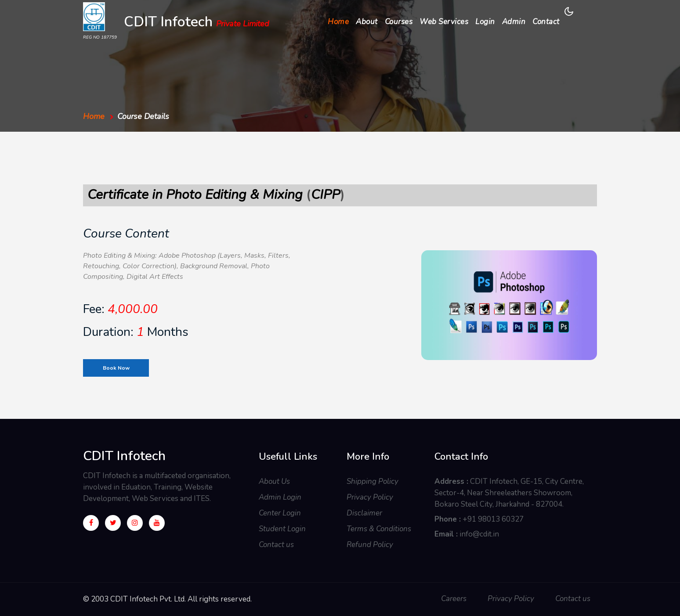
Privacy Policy (370, 497)
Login (485, 22)
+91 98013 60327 (493, 519)
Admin (514, 22)
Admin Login (280, 497)
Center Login (280, 513)
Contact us (276, 545)
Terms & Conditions (379, 529)
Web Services (444, 22)
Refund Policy (370, 545)
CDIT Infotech (197, 23)
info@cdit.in (479, 534)
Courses (399, 22)
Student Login (282, 529)
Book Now (116, 368)
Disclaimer (364, 513)
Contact (546, 22)
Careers (454, 599)
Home (340, 21)
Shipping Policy (373, 481)
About (367, 22)
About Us (274, 481)
